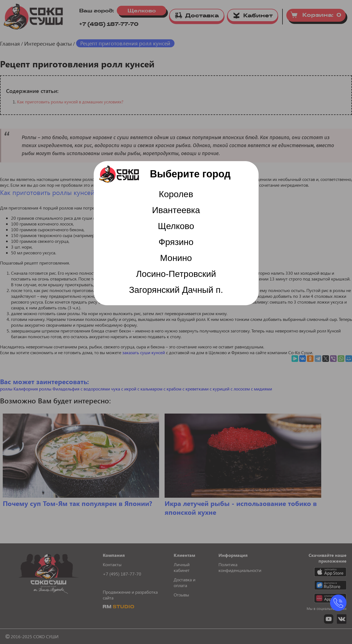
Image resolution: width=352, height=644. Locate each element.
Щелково (176, 226)
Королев (176, 194)
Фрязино (176, 242)
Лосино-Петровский (176, 274)
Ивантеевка (176, 210)
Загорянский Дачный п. (176, 290)
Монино (176, 258)
